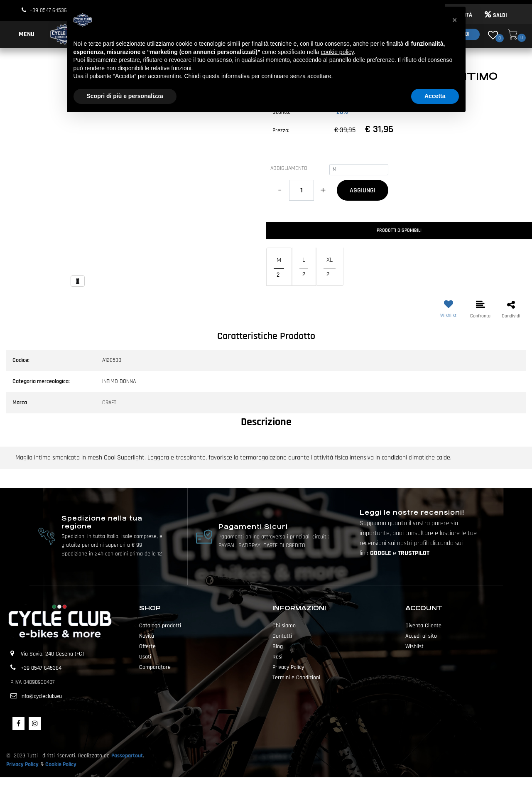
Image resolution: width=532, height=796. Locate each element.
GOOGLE (381, 553)
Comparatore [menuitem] (155, 667)
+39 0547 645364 (50, 10)
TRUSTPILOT (414, 553)
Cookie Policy (61, 764)
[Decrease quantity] (280, 190)
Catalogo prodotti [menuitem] (160, 626)
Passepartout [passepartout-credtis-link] (281, 786)
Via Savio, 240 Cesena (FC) (52, 654)
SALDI (496, 15)
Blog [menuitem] (278, 646)
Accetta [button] (435, 96)
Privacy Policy (22, 764)
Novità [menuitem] (147, 636)
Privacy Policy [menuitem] (288, 667)
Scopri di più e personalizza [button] (125, 96)
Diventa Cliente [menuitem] (423, 626)
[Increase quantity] (323, 190)
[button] (133, 188)
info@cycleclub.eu (41, 696)
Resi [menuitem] (277, 657)
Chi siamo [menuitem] (284, 626)
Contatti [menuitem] (282, 636)
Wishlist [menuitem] (414, 646)
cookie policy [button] (337, 52)
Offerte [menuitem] (147, 646)
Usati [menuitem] (145, 657)
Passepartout (127, 756)
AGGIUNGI (363, 190)
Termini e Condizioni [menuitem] (296, 678)
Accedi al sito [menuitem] (421, 636)
